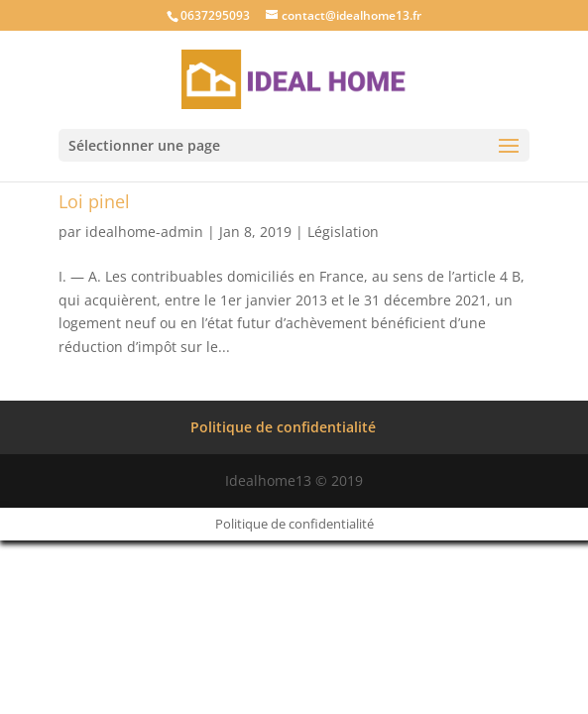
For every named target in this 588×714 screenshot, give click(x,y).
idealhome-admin (144, 232)
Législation (343, 232)
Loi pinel (94, 201)
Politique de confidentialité (283, 427)
